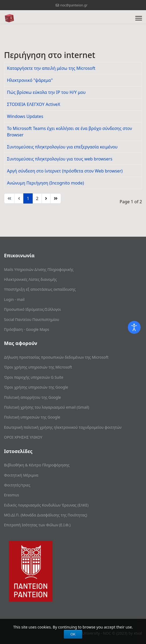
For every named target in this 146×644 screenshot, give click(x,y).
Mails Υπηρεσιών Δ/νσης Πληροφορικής (39, 269)
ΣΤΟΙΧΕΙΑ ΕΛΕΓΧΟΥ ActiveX (34, 104)
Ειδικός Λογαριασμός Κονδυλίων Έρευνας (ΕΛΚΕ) (46, 505)
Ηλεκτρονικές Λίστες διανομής (30, 279)
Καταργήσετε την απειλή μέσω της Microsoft (51, 68)
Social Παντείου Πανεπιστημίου (32, 319)
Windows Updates (25, 116)
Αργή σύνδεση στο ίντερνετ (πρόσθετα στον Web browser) (65, 171)
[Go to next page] (46, 198)
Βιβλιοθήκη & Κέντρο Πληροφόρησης (37, 465)
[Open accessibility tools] (134, 327)
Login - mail (14, 299)
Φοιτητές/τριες (17, 485)
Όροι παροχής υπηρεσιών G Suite (34, 377)
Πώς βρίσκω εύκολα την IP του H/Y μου (46, 92)
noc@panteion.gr (74, 5)
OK (73, 634)
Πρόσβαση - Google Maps (27, 329)
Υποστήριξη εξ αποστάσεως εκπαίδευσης (40, 289)
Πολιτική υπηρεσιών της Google (32, 417)
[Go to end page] (56, 198)
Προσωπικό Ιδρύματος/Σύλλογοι (33, 309)
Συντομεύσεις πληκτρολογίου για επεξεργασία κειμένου (62, 147)
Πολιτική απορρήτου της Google (33, 397)
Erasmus (12, 495)
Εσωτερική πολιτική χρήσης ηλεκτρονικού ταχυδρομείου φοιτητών (63, 427)
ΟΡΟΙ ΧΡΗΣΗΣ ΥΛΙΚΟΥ (23, 437)
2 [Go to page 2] (37, 198)
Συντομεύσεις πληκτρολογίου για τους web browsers (60, 159)
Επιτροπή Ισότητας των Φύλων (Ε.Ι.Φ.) (37, 525)
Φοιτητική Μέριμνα (21, 475)
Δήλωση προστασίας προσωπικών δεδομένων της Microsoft (56, 357)
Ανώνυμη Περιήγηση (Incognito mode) (45, 183)
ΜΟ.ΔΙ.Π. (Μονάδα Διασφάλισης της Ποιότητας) (46, 515)
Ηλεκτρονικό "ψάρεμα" (30, 80)
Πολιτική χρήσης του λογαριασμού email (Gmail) (47, 407)
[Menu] (139, 18)
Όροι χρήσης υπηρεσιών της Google (36, 387)
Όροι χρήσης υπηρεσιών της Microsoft (38, 367)
